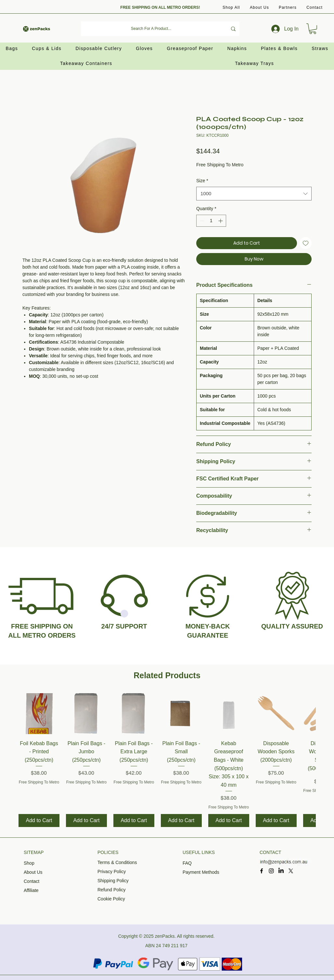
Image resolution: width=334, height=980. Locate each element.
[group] (167, 760)
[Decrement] (201, 221)
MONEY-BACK (208, 626)
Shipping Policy (113, 881)
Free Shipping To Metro (220, 165)
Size (202, 181)
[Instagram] (271, 871)
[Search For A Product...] (151, 29)
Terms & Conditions (117, 862)
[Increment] (221, 221)
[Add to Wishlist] (306, 243)
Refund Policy (111, 890)
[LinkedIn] (281, 871)
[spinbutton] (211, 221)
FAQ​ (187, 863)
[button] (288, 8)
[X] (291, 871)
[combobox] (254, 194)
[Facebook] (262, 871)
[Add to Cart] (39, 821)
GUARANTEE (208, 635)
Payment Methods (201, 872)
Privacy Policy (112, 872)
